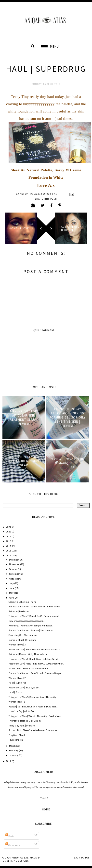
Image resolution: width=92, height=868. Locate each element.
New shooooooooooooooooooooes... (26, 621)
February (14, 751)
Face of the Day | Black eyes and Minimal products (34, 649)
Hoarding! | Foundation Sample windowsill (31, 626)
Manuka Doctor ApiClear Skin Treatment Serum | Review (24, 418)
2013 (9, 551)
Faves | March (16, 740)
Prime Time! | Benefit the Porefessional (29, 669)
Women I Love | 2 (17, 678)
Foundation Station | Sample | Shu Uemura (31, 630)
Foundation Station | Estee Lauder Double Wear (24, 461)
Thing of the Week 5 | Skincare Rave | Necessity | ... (34, 697)
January (14, 755)
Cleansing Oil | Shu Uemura (23, 635)
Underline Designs (16, 861)
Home (46, 809)
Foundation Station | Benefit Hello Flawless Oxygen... (36, 673)
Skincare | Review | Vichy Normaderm (28, 654)
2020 (9, 532)
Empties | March (17, 735)
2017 (9, 536)
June (12, 588)
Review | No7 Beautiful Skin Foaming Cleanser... (33, 707)
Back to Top (82, 858)
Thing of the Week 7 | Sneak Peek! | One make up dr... (35, 616)
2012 (9, 556)
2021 (9, 527)
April (12, 598)
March (13, 746)
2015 (9, 541)
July (12, 583)
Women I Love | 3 (17, 645)
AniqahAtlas (20, 858)
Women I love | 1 (17, 702)
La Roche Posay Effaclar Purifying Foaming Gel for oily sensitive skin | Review (68, 417)
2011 (9, 761)
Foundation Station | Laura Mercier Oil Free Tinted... (35, 607)
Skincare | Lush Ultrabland (23, 640)
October (13, 569)
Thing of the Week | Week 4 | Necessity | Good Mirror (35, 716)
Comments (12, 845)
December (14, 560)
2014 (9, 546)
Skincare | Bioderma (19, 611)
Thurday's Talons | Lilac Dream (25, 721)
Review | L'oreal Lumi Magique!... (68, 461)
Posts (10, 836)
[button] (50, 46)
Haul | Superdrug (17, 683)
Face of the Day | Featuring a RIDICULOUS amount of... (36, 664)
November (15, 564)
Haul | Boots (15, 692)
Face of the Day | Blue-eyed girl (24, 688)
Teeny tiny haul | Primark (22, 726)
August (13, 579)
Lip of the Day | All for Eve (21, 711)
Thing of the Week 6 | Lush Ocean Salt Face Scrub (33, 659)
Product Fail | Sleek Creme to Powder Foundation (33, 730)
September (15, 574)
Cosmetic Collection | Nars (22, 602)
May (12, 593)
